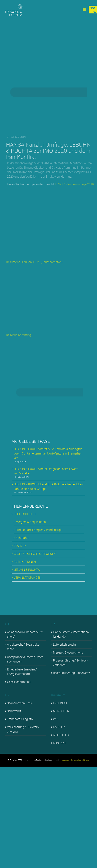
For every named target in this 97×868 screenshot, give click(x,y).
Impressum (65, 760)
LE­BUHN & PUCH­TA (27, 570)
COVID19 (20, 546)
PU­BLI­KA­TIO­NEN (25, 562)
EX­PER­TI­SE (60, 703)
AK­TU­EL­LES (61, 735)
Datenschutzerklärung (80, 760)
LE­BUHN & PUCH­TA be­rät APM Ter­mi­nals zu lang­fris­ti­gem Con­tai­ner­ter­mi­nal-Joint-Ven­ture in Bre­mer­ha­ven (48, 453)
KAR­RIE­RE (60, 727)
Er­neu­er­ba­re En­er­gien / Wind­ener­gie (39, 530)
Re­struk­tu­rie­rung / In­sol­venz (71, 673)
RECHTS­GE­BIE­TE (25, 514)
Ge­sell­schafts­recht (19, 682)
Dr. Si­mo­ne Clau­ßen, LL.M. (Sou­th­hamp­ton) (35, 262)
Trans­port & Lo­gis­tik (20, 719)
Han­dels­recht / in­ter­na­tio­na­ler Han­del (71, 634)
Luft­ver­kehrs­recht (64, 644)
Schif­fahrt (22, 538)
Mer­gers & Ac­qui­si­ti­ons (31, 522)
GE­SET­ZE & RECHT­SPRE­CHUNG (35, 554)
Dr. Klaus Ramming (20, 335)
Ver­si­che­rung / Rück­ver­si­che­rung (24, 729)
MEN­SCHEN (61, 711)
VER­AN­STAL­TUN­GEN (27, 578)
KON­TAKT (60, 743)
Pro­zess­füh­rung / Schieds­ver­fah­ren (70, 663)
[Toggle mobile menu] (84, 10)
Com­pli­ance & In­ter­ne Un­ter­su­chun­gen (25, 659)
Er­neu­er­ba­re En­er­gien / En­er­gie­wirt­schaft (22, 672)
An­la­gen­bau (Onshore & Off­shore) (25, 634)
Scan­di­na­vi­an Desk (19, 703)
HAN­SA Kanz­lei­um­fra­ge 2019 (77, 184)
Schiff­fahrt (14, 711)
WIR (56, 719)
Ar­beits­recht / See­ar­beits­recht (23, 647)
